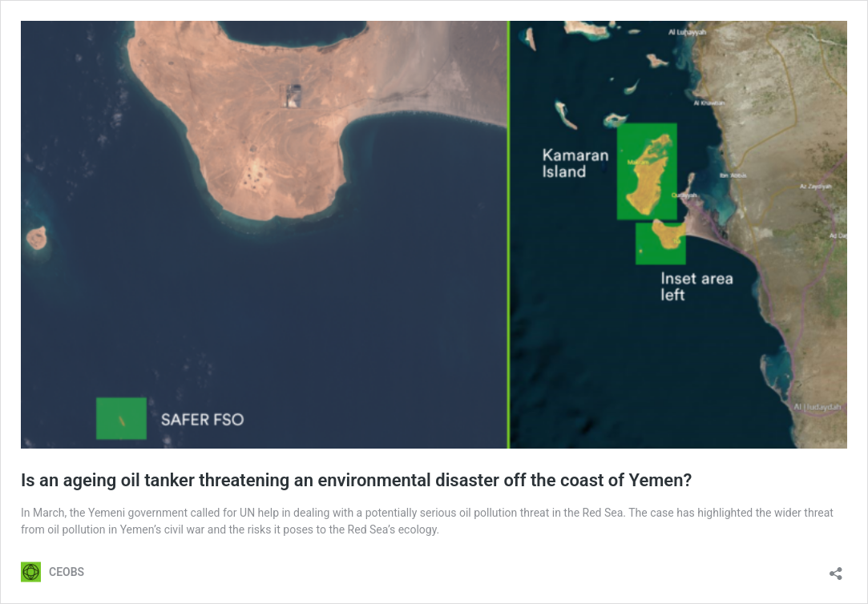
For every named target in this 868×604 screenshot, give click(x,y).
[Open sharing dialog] (836, 568)
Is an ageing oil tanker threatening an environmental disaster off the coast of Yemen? (356, 480)
